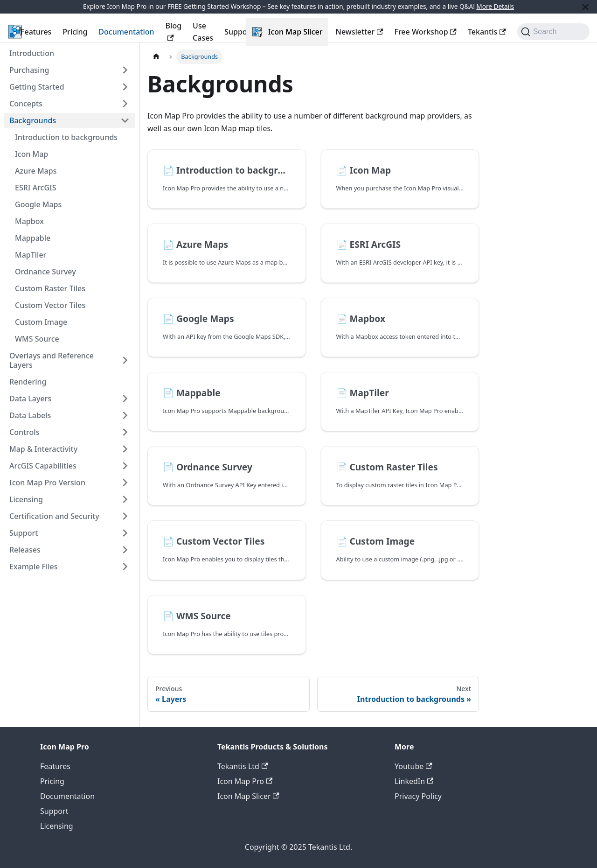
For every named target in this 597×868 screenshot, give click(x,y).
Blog (174, 31)
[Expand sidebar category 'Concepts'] (125, 104)
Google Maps (38, 204)
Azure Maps (36, 171)
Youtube (413, 766)
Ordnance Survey (45, 272)
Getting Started (37, 87)
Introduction (32, 53)
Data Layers (30, 399)
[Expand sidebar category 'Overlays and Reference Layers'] (125, 360)
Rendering (28, 382)
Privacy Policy (418, 796)
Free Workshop (425, 32)
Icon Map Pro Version (47, 483)
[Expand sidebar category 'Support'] (125, 533)
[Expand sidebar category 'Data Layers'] (125, 399)
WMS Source (37, 339)
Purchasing (29, 70)
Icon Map (31, 154)
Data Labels (30, 415)
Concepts (26, 104)
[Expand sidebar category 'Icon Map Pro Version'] (125, 483)
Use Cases (203, 32)
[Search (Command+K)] (553, 32)
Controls (24, 432)
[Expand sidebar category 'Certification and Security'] (125, 516)
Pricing (75, 32)
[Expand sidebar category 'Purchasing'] (125, 70)
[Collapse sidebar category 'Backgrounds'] (125, 120)
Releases (25, 550)
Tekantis (487, 32)
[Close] (585, 7)
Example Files (34, 567)
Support (239, 32)
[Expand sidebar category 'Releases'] (125, 550)
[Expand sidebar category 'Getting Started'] (125, 87)
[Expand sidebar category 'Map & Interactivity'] (125, 449)
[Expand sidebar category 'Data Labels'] (125, 415)
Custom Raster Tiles (50, 288)
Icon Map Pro (245, 781)
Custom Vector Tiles (50, 305)
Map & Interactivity (43, 449)
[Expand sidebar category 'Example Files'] (125, 567)
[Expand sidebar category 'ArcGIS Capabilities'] (125, 466)
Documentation (126, 32)
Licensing (26, 499)
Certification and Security (54, 516)
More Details (495, 6)
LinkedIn (414, 781)
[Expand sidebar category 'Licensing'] (125, 499)
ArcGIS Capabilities (43, 466)
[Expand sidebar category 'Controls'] (125, 432)
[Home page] (156, 57)
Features (36, 32)
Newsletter (359, 32)
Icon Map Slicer (295, 32)
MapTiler (31, 255)
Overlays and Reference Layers (52, 360)
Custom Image (41, 322)
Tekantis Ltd (243, 766)
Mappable (33, 238)
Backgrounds (33, 120)
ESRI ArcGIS (36, 188)
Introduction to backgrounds (66, 137)
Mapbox (29, 221)
